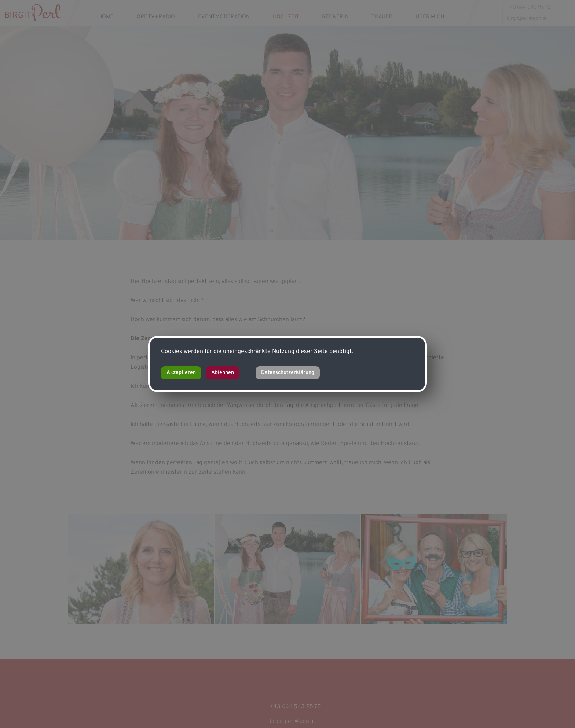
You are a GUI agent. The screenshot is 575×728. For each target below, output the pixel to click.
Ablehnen (223, 373)
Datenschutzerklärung (288, 373)
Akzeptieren (181, 373)
